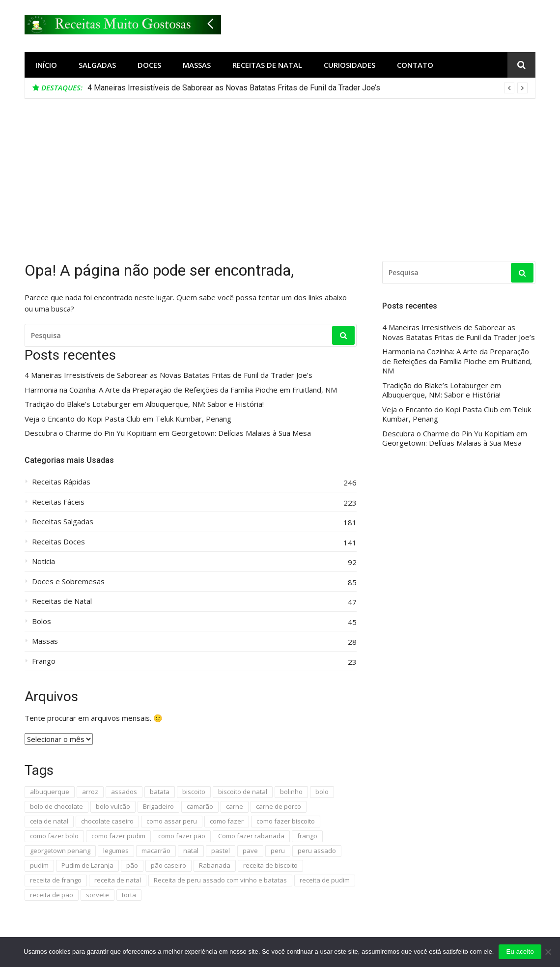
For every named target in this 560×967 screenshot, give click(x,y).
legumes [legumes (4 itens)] (116, 851)
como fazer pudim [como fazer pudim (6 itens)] (118, 836)
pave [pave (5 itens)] (250, 851)
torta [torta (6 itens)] (129, 895)
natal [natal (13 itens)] (191, 851)
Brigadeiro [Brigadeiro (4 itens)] (158, 806)
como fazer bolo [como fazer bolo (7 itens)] (54, 836)
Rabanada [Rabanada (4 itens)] (215, 865)
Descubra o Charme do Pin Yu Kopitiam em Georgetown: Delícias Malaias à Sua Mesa (168, 433)
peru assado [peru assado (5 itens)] (317, 851)
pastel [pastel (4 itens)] (221, 851)
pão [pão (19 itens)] (132, 865)
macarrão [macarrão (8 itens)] (156, 851)
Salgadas (97, 65)
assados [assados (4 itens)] (124, 792)
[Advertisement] (280, 172)
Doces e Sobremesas (68, 582)
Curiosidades (350, 65)
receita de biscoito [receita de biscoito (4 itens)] (270, 865)
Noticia (43, 561)
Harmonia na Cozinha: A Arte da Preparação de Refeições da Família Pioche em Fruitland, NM (181, 390)
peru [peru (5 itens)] (278, 851)
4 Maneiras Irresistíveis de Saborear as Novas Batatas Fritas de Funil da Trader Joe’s (234, 88)
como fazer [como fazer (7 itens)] (227, 821)
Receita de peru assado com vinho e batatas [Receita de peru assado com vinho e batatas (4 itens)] (220, 880)
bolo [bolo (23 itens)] (322, 792)
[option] (308, 88)
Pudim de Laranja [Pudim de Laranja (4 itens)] (87, 865)
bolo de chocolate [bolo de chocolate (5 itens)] (56, 806)
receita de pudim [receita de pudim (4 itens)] (325, 880)
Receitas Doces (58, 542)
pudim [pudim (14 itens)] (39, 865)
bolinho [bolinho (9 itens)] (291, 792)
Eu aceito (520, 952)
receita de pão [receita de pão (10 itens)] (52, 895)
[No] (548, 952)
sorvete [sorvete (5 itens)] (98, 895)
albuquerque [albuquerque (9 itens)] (50, 792)
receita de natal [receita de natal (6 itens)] (118, 880)
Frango (44, 661)
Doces (149, 65)
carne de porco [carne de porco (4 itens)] (279, 806)
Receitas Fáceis (58, 502)
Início (46, 65)
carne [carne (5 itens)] (235, 806)
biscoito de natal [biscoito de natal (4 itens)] (243, 792)
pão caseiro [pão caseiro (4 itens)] (168, 865)
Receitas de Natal (267, 65)
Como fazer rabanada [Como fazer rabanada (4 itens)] (251, 836)
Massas (197, 65)
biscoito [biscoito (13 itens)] (194, 792)
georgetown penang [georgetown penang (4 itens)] (60, 851)
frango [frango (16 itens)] (307, 836)
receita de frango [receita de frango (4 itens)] (56, 880)
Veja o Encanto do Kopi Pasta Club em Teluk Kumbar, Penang (128, 419)
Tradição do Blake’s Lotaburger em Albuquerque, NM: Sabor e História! (144, 404)
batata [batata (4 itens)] (160, 792)
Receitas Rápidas (61, 482)
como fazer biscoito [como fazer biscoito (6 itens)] (286, 821)
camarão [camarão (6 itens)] (200, 806)
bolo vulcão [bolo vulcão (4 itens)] (113, 806)
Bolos (42, 621)
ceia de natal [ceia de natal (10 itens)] (49, 821)
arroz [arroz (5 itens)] (90, 792)
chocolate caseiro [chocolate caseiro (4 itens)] (107, 821)
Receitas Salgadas (63, 522)
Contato (415, 65)
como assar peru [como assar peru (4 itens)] (172, 821)
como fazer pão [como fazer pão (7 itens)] (182, 836)
